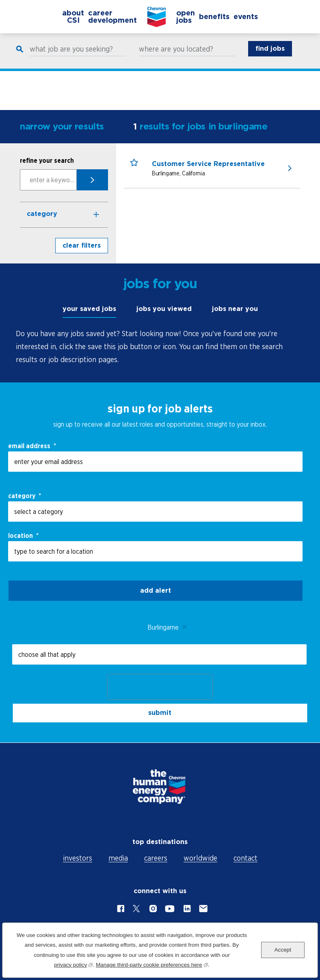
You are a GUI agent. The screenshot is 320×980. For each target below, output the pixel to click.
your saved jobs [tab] (89, 309)
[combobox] (155, 551)
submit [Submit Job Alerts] (160, 713)
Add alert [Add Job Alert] (156, 590)
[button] (138, 171)
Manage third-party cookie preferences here (152, 964)
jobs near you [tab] (235, 309)
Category (42, 214)
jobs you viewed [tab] (164, 309)
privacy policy (73, 964)
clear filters (82, 245)
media (118, 858)
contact (245, 858)
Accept (283, 950)
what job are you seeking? (71, 58)
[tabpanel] (160, 347)
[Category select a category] (155, 512)
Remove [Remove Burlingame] (185, 627)
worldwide (200, 858)
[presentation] (160, 687)
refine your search (47, 160)
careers (156, 858)
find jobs (270, 57)
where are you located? (176, 58)
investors (78, 858)
